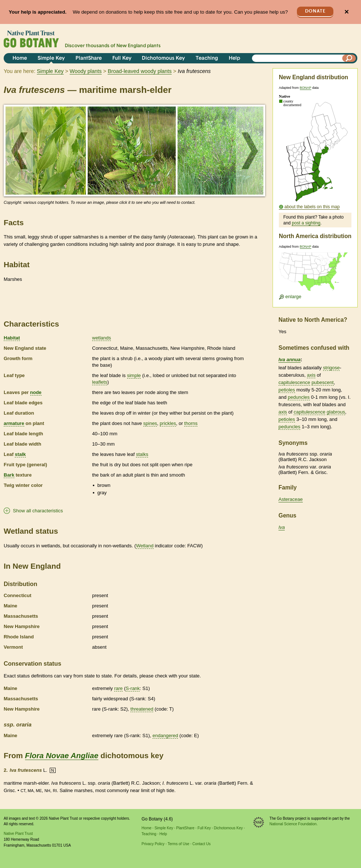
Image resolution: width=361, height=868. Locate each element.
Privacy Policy (153, 844)
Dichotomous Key (163, 58)
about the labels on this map (312, 207)
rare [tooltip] (118, 688)
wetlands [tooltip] (101, 338)
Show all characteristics (38, 511)
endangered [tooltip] (165, 735)
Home (20, 58)
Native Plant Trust (18, 834)
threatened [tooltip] (142, 709)
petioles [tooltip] (287, 390)
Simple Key (51, 58)
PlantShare (89, 58)
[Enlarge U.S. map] (315, 274)
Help (234, 58)
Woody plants (86, 71)
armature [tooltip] (14, 423)
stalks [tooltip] (142, 454)
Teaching (207, 58)
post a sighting (306, 223)
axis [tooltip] (311, 375)
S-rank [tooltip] (133, 688)
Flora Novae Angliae (62, 755)
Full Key (122, 58)
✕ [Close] (346, 12)
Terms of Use (178, 844)
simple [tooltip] (134, 375)
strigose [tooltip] (332, 368)
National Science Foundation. (294, 824)
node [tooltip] (36, 392)
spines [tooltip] (150, 423)
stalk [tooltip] (20, 454)
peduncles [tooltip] (299, 397)
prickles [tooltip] (168, 423)
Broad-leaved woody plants (140, 71)
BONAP (306, 88)
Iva (282, 527)
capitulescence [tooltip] (294, 382)
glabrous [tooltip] (336, 412)
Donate (315, 11)
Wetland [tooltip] (145, 546)
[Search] (349, 58)
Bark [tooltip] (9, 475)
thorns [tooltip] (191, 423)
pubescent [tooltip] (323, 382)
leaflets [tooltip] (100, 382)
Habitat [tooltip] (12, 338)
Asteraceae (291, 499)
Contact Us (201, 844)
